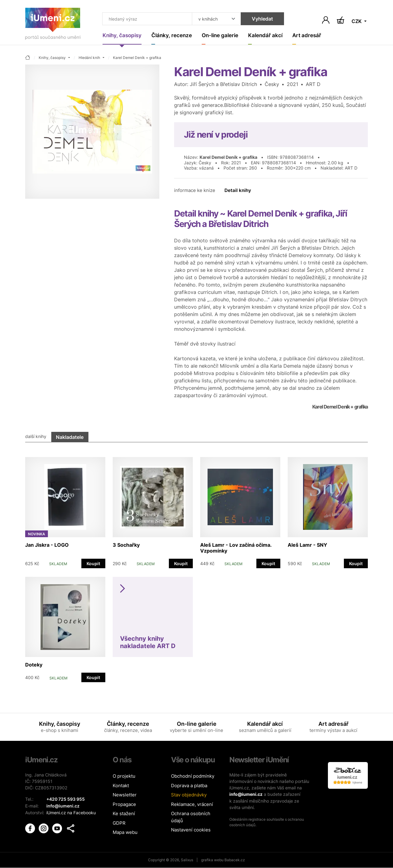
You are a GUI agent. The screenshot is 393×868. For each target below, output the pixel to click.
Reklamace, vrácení (192, 805)
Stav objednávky (189, 795)
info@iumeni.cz (246, 794)
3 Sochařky (126, 545)
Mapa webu (125, 833)
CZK (357, 22)
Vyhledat (259, 19)
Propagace (124, 805)
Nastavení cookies (191, 830)
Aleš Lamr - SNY (307, 545)
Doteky (34, 665)
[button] (71, 828)
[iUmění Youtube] (58, 827)
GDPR (119, 823)
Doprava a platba (189, 786)
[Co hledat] (146, 19)
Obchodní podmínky (193, 776)
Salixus (187, 860)
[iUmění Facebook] (31, 827)
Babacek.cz (235, 860)
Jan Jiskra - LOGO (47, 545)
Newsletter (125, 795)
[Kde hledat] (213, 19)
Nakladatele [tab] (70, 437)
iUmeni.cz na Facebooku (71, 812)
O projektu (124, 776)
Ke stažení (124, 814)
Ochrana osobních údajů (191, 817)
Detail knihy (238, 191)
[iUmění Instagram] (44, 827)
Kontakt (121, 786)
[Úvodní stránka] (53, 25)
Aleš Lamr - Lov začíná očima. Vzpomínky (236, 548)
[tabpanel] (196, 567)
